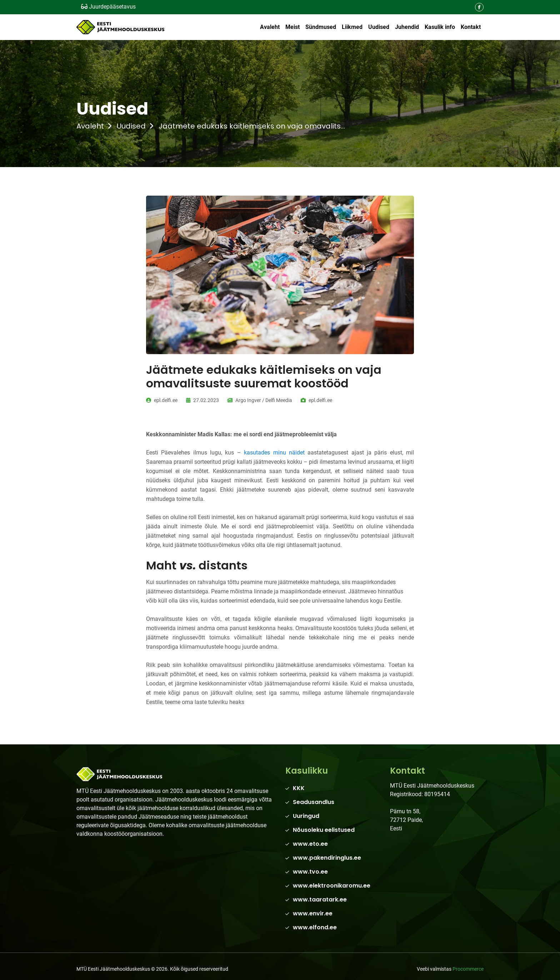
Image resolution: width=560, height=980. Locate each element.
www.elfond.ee (315, 927)
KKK (299, 788)
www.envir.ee (313, 913)
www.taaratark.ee (320, 899)
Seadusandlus (314, 802)
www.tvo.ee (310, 872)
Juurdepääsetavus (108, 7)
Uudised (379, 27)
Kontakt (471, 27)
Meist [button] (292, 27)
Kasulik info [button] (440, 27)
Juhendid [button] (407, 27)
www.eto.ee (310, 844)
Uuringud (306, 816)
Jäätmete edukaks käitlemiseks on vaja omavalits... (252, 126)
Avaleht (270, 27)
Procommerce (468, 969)
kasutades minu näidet (274, 453)
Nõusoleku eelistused (324, 830)
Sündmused (321, 27)
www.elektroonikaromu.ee (332, 886)
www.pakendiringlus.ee (327, 858)
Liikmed (352, 27)
